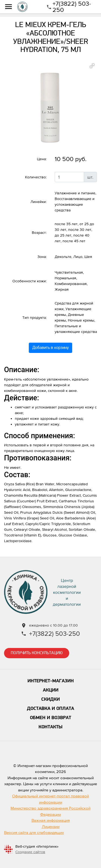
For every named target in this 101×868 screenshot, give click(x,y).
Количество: (36, 177)
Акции (51, 690)
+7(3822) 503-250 (72, 7)
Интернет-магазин (51, 681)
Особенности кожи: (29, 281)
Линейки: (39, 202)
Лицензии (51, 826)
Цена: (42, 159)
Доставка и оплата (50, 709)
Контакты (50, 727)
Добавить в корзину (50, 348)
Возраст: (39, 232)
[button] (92, 66)
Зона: (42, 257)
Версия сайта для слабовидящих (34, 832)
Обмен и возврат (50, 718)
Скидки (50, 700)
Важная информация (51, 820)
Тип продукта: (34, 317)
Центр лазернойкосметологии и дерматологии (67, 592)
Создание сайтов (30, 852)
